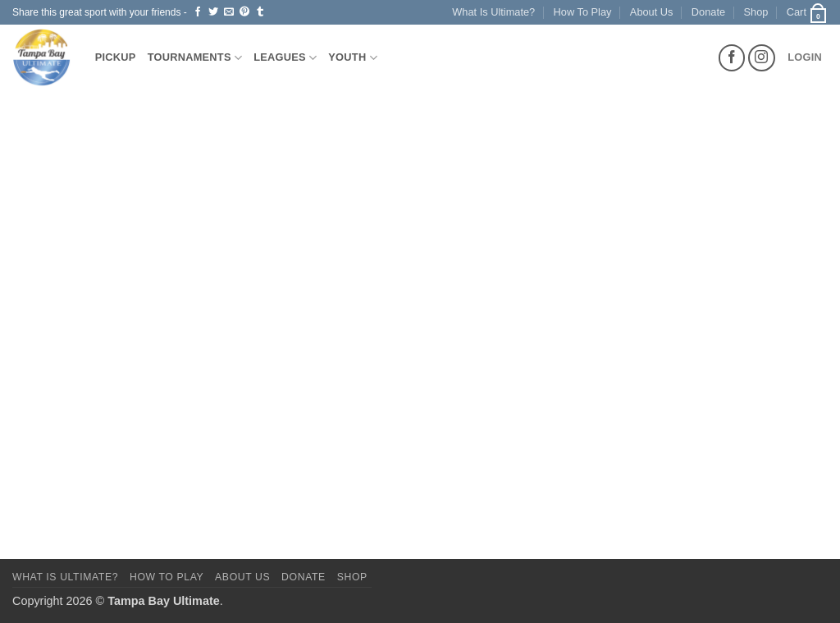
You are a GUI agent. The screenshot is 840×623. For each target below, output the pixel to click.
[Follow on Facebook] (732, 58)
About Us (652, 12)
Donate (708, 12)
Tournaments (195, 58)
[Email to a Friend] (229, 12)
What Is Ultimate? (493, 12)
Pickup (116, 57)
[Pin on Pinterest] (244, 12)
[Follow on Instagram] (762, 58)
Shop (756, 12)
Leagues (285, 58)
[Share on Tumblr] (260, 12)
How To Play (583, 12)
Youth (353, 58)
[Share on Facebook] (198, 12)
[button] (807, 12)
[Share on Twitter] (213, 12)
